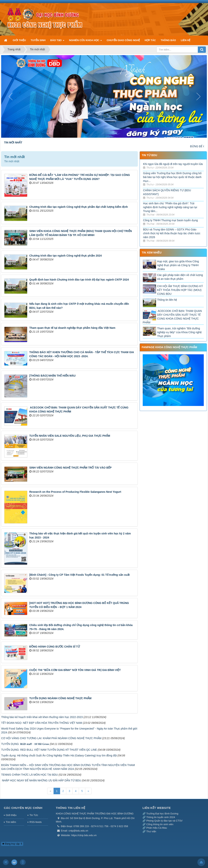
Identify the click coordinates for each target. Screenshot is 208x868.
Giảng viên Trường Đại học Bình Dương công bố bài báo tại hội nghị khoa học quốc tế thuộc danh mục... (172, 177)
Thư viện (151, 831)
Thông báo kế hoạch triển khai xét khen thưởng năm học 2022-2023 (42, 717)
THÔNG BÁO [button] (168, 40)
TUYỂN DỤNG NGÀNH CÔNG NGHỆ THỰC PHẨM (60, 698)
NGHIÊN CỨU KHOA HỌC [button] (86, 42)
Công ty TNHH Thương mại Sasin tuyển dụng (171, 220)
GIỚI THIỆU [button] (19, 40)
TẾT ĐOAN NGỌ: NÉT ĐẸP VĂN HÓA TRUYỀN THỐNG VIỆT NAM (42, 723)
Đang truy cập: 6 (12, 844)
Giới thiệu (11, 815)
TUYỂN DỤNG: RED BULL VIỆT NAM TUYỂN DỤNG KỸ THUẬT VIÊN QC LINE (49, 750)
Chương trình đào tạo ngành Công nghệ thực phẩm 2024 (65, 256)
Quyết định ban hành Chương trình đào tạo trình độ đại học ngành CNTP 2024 (79, 280)
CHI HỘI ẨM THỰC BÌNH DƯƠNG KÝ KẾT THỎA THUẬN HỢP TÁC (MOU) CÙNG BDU (180, 290)
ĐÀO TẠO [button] (57, 42)
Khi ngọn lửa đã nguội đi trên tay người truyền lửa (173, 164)
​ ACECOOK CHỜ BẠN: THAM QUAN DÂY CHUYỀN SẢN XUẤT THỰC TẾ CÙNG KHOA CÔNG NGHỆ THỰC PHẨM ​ (172, 317)
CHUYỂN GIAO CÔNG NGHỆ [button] (123, 40)
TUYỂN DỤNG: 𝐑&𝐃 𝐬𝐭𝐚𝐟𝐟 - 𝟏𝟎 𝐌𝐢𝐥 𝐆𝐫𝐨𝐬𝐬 (25, 744)
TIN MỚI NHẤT (13, 142)
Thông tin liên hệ (167, 300)
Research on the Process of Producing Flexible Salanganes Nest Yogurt (75, 492)
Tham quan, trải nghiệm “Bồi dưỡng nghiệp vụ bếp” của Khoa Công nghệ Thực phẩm (179, 332)
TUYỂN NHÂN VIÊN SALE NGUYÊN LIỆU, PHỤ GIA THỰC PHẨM (70, 436)
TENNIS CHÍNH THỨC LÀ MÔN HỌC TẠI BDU (29, 775)
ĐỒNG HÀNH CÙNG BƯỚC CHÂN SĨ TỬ (55, 647)
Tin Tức (34, 815)
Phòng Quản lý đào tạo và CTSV (164, 821)
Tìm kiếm (11, 822)
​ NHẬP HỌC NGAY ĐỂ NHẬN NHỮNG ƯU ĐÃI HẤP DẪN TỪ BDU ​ (42, 780)
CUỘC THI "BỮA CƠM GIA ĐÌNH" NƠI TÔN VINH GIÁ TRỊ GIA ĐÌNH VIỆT (75, 670)
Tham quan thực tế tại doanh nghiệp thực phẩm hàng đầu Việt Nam (72, 328)
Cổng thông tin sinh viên (160, 824)
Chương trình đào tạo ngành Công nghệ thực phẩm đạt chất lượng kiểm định (79, 207)
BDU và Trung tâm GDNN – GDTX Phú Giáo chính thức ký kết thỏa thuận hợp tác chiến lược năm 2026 (172, 233)
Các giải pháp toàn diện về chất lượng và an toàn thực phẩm (180, 277)
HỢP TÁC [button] (150, 40)
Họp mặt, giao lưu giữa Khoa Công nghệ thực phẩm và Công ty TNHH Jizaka (178, 265)
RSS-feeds (36, 822)
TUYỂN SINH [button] (38, 40)
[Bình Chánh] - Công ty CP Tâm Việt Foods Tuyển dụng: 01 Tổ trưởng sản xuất (79, 575)
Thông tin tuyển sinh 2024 (161, 817)
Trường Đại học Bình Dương (162, 814)
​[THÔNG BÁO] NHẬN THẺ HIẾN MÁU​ (52, 376)
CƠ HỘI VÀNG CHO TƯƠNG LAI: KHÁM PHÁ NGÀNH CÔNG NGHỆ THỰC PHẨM (51, 738)
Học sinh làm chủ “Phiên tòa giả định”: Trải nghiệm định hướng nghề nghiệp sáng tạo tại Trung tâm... (170, 207)
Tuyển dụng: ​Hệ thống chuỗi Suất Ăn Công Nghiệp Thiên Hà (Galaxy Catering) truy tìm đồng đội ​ (59, 755)
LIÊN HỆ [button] (186, 40)
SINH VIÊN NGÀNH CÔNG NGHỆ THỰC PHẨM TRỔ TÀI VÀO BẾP (70, 468)
